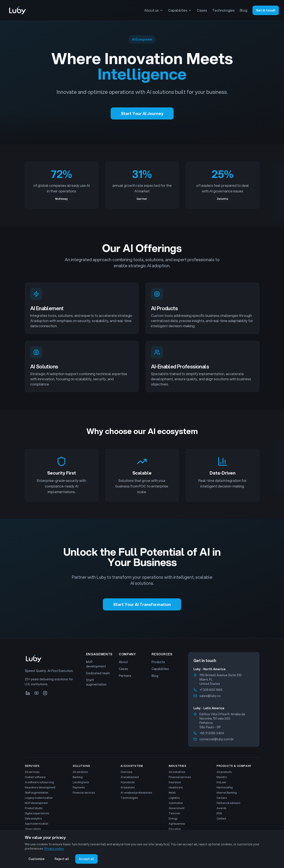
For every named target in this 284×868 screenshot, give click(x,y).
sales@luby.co (210, 696)
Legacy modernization (39, 798)
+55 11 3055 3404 (212, 733)
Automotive (176, 803)
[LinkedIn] (28, 693)
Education (175, 829)
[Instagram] (45, 693)
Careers (222, 798)
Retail (172, 793)
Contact (221, 819)
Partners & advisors (228, 803)
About (123, 662)
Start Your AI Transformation (142, 604)
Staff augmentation (96, 682)
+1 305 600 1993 (211, 690)
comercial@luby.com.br (217, 739)
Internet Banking (227, 793)
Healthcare (176, 788)
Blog (244, 10)
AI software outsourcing (39, 782)
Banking (78, 777)
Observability (33, 829)
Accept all (86, 859)
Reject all (62, 859)
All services (32, 772)
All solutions (80, 772)
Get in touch (266, 10)
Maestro (222, 777)
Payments (79, 788)
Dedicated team (98, 673)
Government (177, 808)
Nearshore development (40, 788)
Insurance (175, 782)
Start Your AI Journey (142, 113)
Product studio (34, 808)
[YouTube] (36, 693)
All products (224, 772)
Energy (173, 819)
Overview (126, 772)
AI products (128, 782)
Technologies (223, 10)
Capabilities (160, 669)
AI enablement (130, 777)
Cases (202, 10)
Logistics (174, 798)
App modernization (37, 824)
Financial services (84, 793)
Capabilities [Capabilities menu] (180, 10)
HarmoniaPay (225, 788)
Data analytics (33, 819)
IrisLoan (221, 782)
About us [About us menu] (154, 10)
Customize (37, 859)
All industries (177, 772)
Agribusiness (177, 824)
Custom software (35, 777)
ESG (219, 813)
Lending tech (81, 782)
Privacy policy (54, 849)
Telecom (174, 813)
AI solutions (128, 788)
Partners (125, 676)
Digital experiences (37, 813)
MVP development (96, 664)
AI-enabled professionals (136, 793)
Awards (221, 808)
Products (158, 662)
